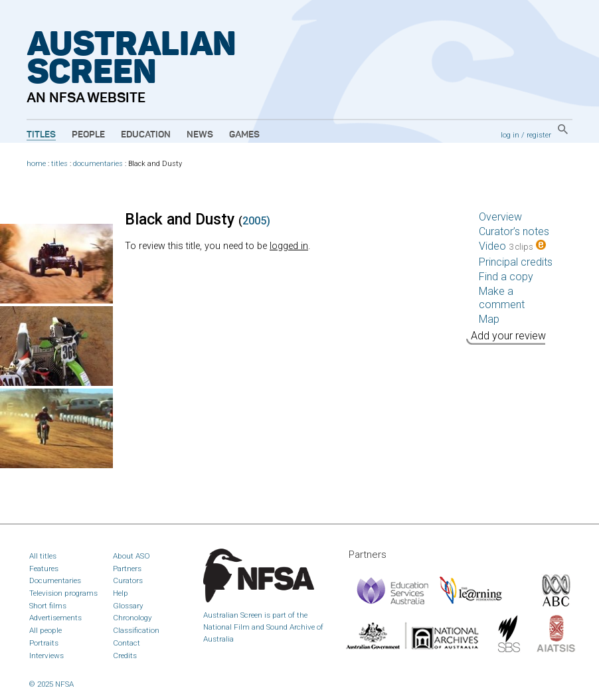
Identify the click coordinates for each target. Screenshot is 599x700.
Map (489, 319)
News (200, 135)
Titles (41, 135)
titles (59, 164)
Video (512, 246)
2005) (256, 221)
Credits (125, 656)
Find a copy (506, 277)
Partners (127, 569)
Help (121, 593)
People (88, 135)
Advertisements (55, 618)
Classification (136, 630)
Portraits (44, 643)
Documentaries (55, 580)
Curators (128, 580)
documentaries (98, 164)
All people (45, 630)
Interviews (46, 656)
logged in (289, 246)
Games (244, 135)
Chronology (132, 618)
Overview (500, 217)
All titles (43, 556)
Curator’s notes (514, 231)
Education (146, 135)
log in (510, 135)
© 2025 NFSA (51, 684)
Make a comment (502, 298)
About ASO (131, 556)
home (36, 164)
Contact (127, 643)
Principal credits (516, 262)
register (539, 135)
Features (44, 569)
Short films (48, 606)
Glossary (128, 606)
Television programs (63, 593)
